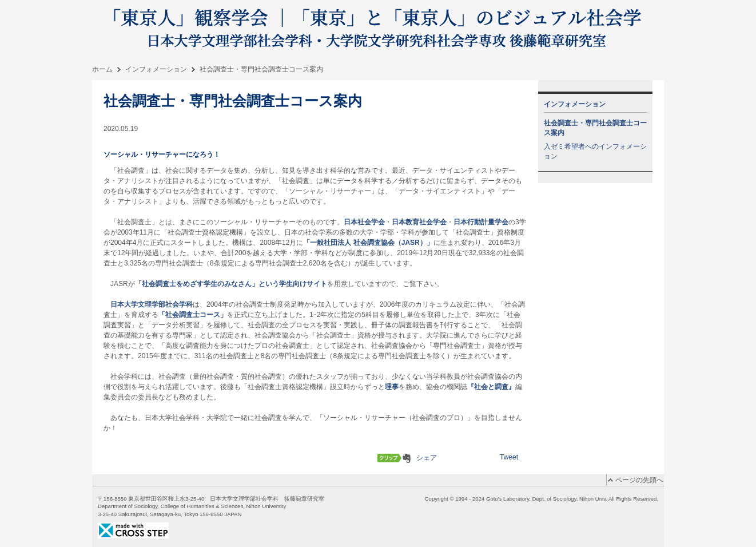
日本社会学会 (364, 222)
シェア (427, 458)
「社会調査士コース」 (193, 315)
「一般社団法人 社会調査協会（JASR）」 (368, 243)
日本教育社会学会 (419, 222)
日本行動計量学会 (481, 222)
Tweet (509, 457)
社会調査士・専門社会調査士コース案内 (595, 128)
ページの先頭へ (639, 480)
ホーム (102, 69)
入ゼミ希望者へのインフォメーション (595, 151)
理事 (392, 387)
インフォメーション (156, 69)
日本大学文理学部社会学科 (152, 304)
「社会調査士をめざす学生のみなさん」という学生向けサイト (231, 284)
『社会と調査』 (491, 387)
